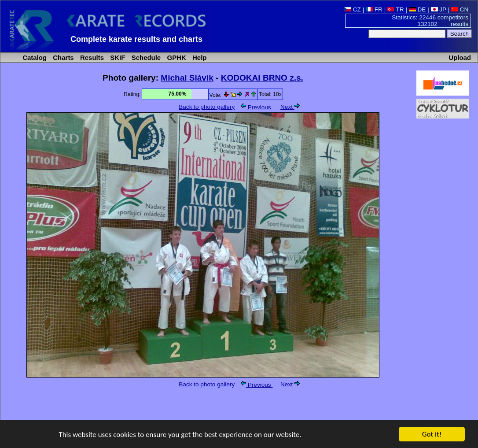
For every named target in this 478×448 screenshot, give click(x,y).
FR (374, 9)
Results (91, 57)
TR (396, 9)
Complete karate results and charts (136, 39)
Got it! (432, 435)
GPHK (175, 57)
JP (439, 9)
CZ (353, 9)
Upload (460, 57)
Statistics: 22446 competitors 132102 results (430, 21)
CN (460, 9)
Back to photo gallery (207, 107)
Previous (257, 107)
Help (199, 57)
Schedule (145, 57)
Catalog (34, 57)
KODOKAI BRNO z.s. (262, 78)
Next (290, 107)
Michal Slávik (187, 78)
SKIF (117, 57)
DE (417, 9)
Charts (63, 57)
